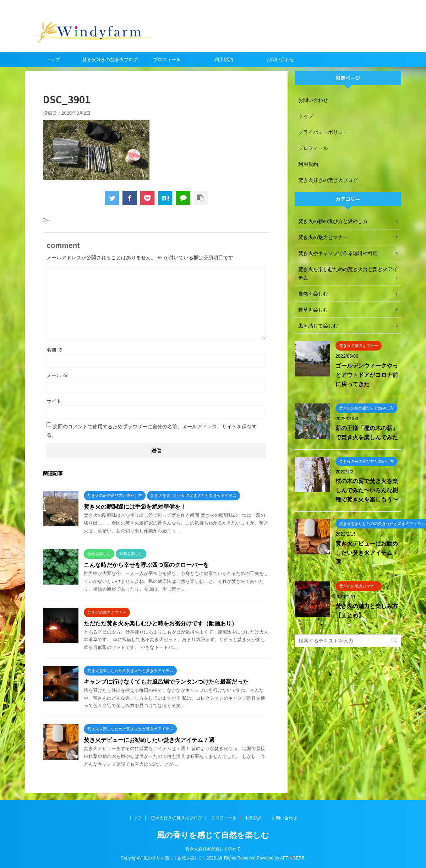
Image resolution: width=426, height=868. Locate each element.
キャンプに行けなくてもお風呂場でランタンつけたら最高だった (166, 682)
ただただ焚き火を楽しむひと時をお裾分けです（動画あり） (160, 623)
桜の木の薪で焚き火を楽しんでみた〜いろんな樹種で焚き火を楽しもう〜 (367, 490)
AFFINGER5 (292, 858)
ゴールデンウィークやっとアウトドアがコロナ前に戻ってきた (367, 375)
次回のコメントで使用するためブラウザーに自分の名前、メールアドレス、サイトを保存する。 (152, 431)
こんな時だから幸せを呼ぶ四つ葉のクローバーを (146, 565)
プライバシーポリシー (323, 132)
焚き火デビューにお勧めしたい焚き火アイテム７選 (149, 740)
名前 (55, 350)
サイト (54, 401)
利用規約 (224, 59)
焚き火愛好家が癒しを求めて (213, 849)
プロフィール (167, 59)
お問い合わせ (280, 59)
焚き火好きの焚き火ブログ (110, 59)
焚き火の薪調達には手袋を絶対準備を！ (135, 507)
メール (57, 375)
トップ (53, 59)
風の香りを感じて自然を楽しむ (213, 835)
